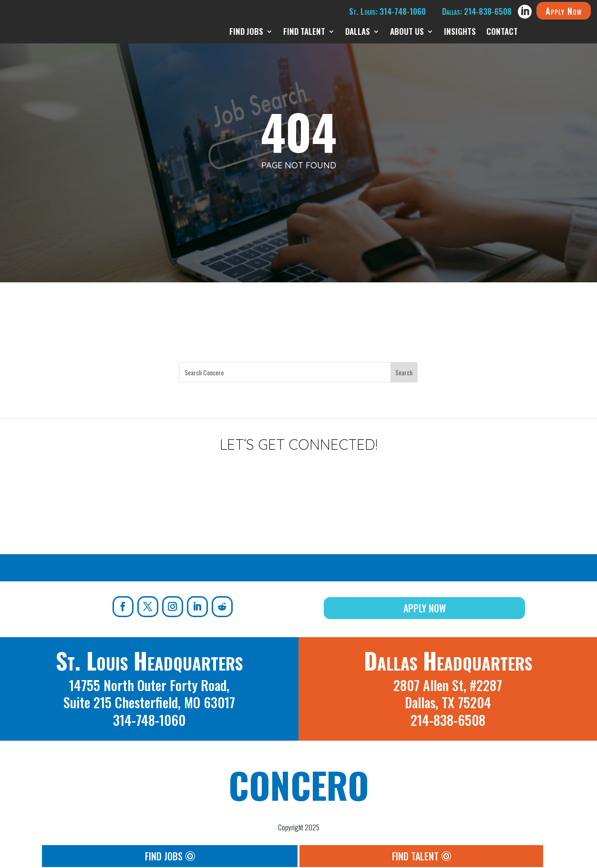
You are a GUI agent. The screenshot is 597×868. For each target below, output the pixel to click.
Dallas (358, 33)
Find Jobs (246, 33)
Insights (460, 33)
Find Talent (304, 33)
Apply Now (564, 10)
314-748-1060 (149, 720)
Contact (502, 33)
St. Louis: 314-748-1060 (387, 11)
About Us (407, 33)
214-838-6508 (448, 720)
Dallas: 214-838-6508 (477, 11)
